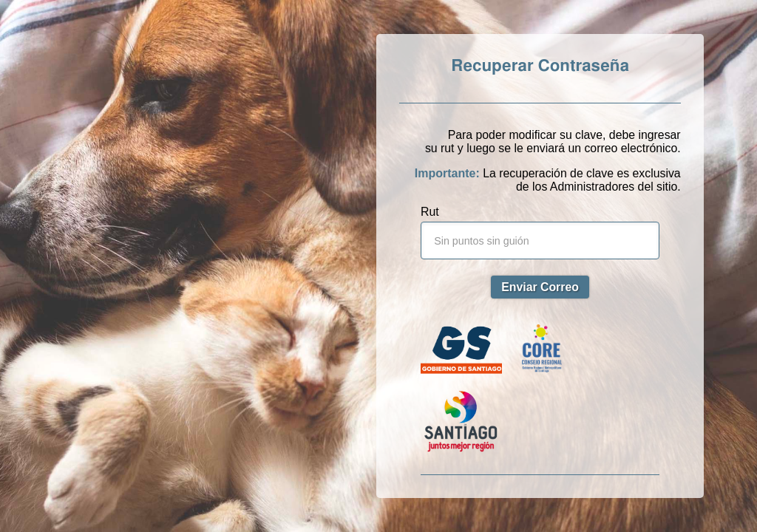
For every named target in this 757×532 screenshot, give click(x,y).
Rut (430, 212)
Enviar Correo (540, 287)
